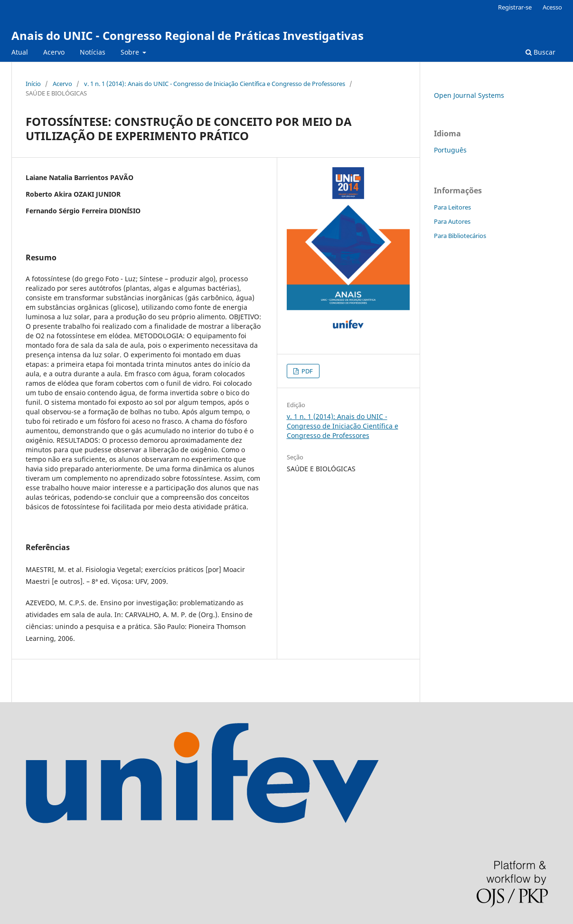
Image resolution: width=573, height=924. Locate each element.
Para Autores (452, 221)
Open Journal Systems (469, 95)
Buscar (540, 52)
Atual (20, 52)
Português (450, 150)
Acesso (552, 7)
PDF (306, 371)
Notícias (93, 52)
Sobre (131, 52)
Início (33, 84)
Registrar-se (515, 7)
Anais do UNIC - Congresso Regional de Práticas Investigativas (188, 35)
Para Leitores (452, 207)
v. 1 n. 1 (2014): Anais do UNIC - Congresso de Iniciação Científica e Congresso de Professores (215, 84)
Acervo (54, 52)
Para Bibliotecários (460, 236)
